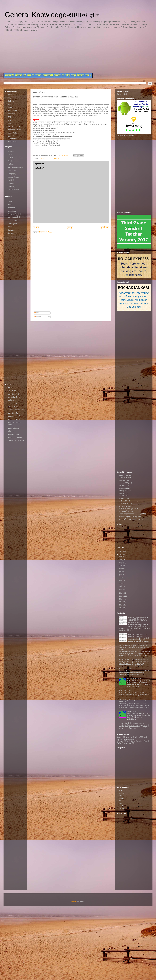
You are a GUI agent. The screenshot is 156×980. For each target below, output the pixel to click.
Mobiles (11, 400)
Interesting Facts (14, 397)
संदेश (37, 313)
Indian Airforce (13, 133)
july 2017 (122, 493)
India (10, 205)
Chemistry (12, 186)
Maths (10, 155)
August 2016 (123, 478)
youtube (121, 806)
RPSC (10, 104)
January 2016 (123, 488)
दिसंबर (121, 557)
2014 (121, 602)
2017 (121, 593)
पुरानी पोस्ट (105, 227)
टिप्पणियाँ (38, 317)
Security (11, 107)
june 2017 (122, 496)
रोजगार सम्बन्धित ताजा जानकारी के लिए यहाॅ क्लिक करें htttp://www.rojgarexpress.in (132, 738)
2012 (121, 608)
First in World (13, 407)
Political (11, 180)
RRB (10, 123)
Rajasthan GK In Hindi (126, 669)
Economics (12, 171)
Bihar (10, 227)
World (10, 201)
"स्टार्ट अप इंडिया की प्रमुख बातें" (127, 509)
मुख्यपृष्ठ (70, 227)
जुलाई (120, 571)
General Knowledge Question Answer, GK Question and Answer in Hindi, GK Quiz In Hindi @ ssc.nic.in (138, 620)
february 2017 (123, 491)
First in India (12, 391)
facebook (122, 793)
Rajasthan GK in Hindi (134, 679)
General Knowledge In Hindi (138, 634)
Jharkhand (11, 230)
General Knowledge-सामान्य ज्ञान (52, 15)
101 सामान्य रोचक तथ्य (125, 511)
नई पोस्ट (36, 227)
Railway (11, 101)
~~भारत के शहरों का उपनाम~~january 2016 (132, 514)
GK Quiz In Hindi (132, 711)
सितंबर (121, 566)
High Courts (12, 403)
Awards (10, 388)
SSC (9, 98)
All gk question (124, 504)
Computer (11, 183)
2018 (121, 554)
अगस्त (121, 569)
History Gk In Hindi (125, 690)
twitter (121, 790)
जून (120, 575)
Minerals (11, 431)
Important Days (13, 413)
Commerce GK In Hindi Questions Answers (133, 659)
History (10, 158)
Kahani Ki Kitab (122, 94)
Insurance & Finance (15, 167)
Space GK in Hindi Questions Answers (132, 723)
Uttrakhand (12, 211)
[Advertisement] (47, 52)
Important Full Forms (16, 416)
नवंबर (120, 560)
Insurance (11, 114)
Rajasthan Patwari (14, 130)
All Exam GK (123, 501)
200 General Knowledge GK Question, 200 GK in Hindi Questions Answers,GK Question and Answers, (134, 647)
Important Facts (14, 394)
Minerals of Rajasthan (16, 441)
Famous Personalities (16, 410)
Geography (12, 174)
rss (120, 801)
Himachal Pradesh (14, 214)
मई (120, 577)
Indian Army (12, 111)
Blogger (74, 902)
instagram (122, 798)
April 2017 (122, 498)
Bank (10, 95)
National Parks (13, 434)
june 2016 (122, 485)
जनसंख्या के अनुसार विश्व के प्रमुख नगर (130, 517)
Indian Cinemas (14, 428)
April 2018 (58, 159)
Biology (11, 164)
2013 (121, 605)
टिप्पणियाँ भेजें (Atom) (46, 232)
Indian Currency (14, 419)
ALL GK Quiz (123, 506)
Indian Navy (12, 142)
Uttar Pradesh (13, 220)
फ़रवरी (121, 586)
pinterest (122, 809)
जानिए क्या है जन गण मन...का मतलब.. (130, 519)
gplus (120, 796)
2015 (121, 599)
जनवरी (121, 589)
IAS (9, 120)
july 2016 (122, 480)
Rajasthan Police (14, 127)
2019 (121, 551)
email (120, 803)
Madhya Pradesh (14, 217)
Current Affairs (13, 190)
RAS (9, 117)
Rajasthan (11, 208)
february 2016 (123, 475)
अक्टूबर (121, 563)
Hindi (10, 161)
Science (11, 151)
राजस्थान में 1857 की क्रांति (46, 159)
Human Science (14, 177)
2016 (121, 596)
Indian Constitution (15, 438)
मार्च (120, 583)
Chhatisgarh (12, 224)
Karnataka (11, 233)
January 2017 (123, 483)
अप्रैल (120, 580)
